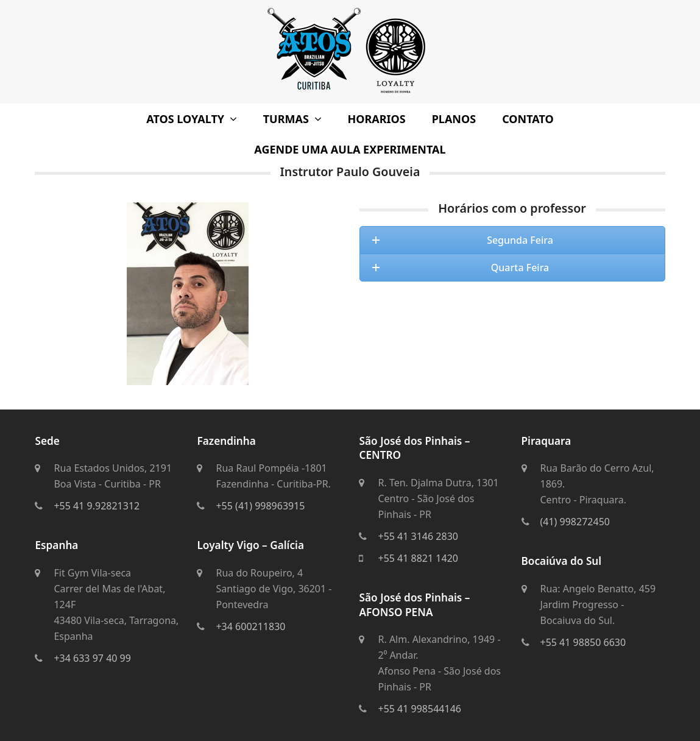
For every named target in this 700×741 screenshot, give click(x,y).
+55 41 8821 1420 (418, 558)
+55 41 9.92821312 (97, 506)
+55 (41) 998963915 (260, 506)
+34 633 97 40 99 (92, 658)
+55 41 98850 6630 (583, 642)
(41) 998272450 (575, 522)
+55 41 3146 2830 (418, 536)
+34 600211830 (250, 626)
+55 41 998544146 (419, 709)
